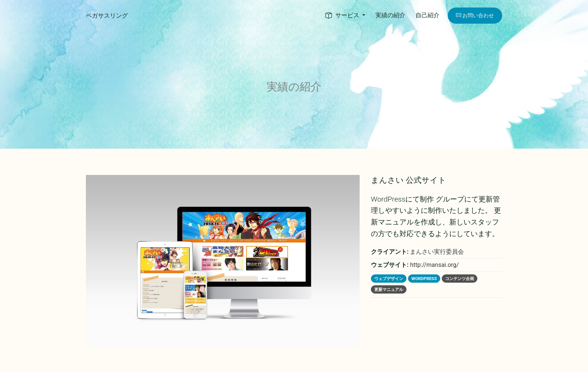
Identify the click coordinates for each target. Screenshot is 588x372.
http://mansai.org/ (434, 265)
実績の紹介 (390, 15)
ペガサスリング (107, 16)
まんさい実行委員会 (437, 252)
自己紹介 (427, 15)
